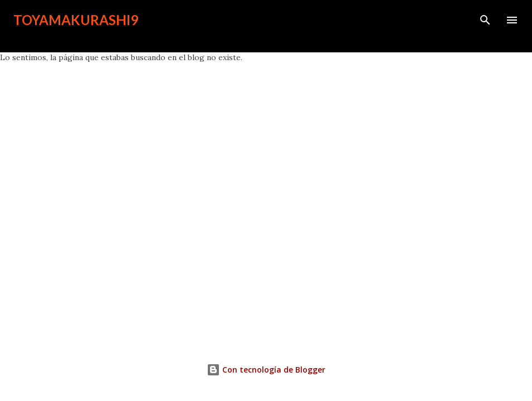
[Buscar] (485, 20)
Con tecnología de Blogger (266, 370)
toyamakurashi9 (76, 20)
